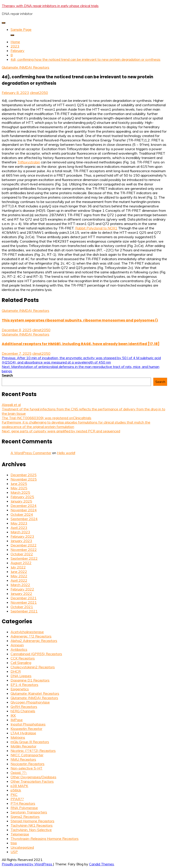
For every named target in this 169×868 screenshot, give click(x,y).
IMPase (17, 720)
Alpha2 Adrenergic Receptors (34, 641)
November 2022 (24, 550)
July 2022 (18, 567)
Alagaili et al (11, 405)
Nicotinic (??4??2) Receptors (33, 751)
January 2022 (21, 594)
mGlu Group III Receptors (30, 742)
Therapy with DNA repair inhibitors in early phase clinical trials (50, 6)
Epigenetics (20, 689)
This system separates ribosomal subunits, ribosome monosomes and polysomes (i (80, 320)
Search (7, 375)
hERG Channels (23, 711)
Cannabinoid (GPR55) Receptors (36, 654)
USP (14, 852)
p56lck (16, 790)
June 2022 (19, 572)
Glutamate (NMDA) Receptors (26, 67)
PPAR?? (17, 799)
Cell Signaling (21, 663)
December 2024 (24, 506)
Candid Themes (102, 864)
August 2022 (21, 563)
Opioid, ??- (19, 773)
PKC (14, 795)
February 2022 (22, 589)
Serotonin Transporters (29, 812)
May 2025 (19, 488)
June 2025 (19, 484)
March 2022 (20, 585)
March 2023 (20, 532)
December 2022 (24, 545)
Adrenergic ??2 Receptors (31, 636)
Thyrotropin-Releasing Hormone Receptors (45, 839)
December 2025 (24, 475)
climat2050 (39, 93)
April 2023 (19, 528)
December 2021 (24, 598)
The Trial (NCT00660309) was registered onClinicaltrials (47, 418)
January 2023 (21, 541)
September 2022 (24, 558)
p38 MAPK (19, 786)
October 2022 (22, 554)
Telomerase (20, 834)
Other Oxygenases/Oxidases (33, 777)
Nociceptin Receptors (28, 764)
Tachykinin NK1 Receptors (32, 825)
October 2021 (22, 607)
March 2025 (20, 492)
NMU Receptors (23, 759)
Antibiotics (19, 649)
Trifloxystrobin (29, 162)
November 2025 (24, 479)
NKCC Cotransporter (27, 755)
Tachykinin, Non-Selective (31, 830)
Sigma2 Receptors (25, 817)
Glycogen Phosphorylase (30, 702)
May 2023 (19, 523)
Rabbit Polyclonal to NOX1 (96, 228)
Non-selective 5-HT (27, 768)
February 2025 (22, 497)
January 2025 (21, 501)
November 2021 (24, 602)
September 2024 (24, 519)
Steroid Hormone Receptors (32, 821)
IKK (13, 715)
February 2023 (22, 536)
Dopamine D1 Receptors (30, 680)
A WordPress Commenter (31, 453)
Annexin (17, 645)
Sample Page (21, 29)
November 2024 (24, 510)
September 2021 (24, 611)
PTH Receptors (23, 803)
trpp (14, 843)
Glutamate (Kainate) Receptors (35, 693)
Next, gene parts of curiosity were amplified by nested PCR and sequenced (61, 431)
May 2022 (19, 576)
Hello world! (66, 453)
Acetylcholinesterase (27, 632)
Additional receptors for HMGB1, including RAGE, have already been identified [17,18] (81, 344)
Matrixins (18, 737)
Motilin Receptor (23, 746)
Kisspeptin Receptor (26, 729)
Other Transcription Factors (32, 781)
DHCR (16, 671)
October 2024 (22, 514)
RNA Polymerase (24, 808)
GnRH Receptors (24, 707)
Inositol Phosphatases (28, 724)
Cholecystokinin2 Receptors (33, 667)
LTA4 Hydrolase (23, 733)
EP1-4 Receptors (24, 685)
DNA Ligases (21, 676)
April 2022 (19, 580)
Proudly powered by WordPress (27, 864)
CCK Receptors (23, 658)
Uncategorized (22, 847)
